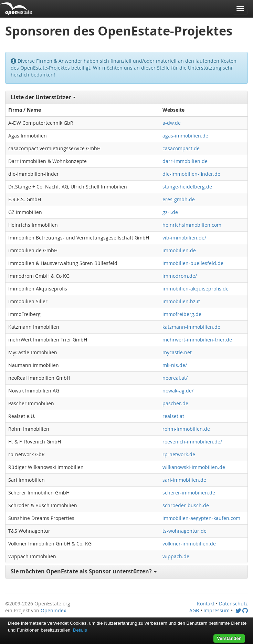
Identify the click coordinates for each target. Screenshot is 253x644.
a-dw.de (172, 123)
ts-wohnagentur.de (185, 531)
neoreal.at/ (175, 378)
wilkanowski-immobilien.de (194, 467)
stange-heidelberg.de (187, 187)
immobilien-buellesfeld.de (193, 263)
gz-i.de (170, 212)
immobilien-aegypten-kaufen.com (201, 518)
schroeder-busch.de (186, 505)
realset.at (173, 416)
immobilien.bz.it (181, 301)
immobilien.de (179, 250)
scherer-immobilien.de (189, 493)
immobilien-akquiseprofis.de (196, 289)
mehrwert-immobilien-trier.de (197, 340)
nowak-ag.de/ (178, 391)
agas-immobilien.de (185, 136)
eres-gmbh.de (179, 199)
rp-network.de (179, 454)
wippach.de (176, 556)
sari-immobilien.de (184, 480)
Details (80, 630)
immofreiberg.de (182, 314)
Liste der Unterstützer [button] (43, 97)
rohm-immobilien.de (186, 429)
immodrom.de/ (180, 276)
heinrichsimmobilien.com (192, 225)
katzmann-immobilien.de (191, 327)
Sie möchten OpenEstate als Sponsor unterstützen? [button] (84, 571)
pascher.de (175, 403)
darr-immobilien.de (185, 161)
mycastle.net (177, 352)
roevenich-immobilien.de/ (192, 442)
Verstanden (229, 638)
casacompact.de (181, 148)
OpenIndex (53, 610)
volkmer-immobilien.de (189, 544)
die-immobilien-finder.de (191, 174)
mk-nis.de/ (175, 365)
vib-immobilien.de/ (184, 238)
